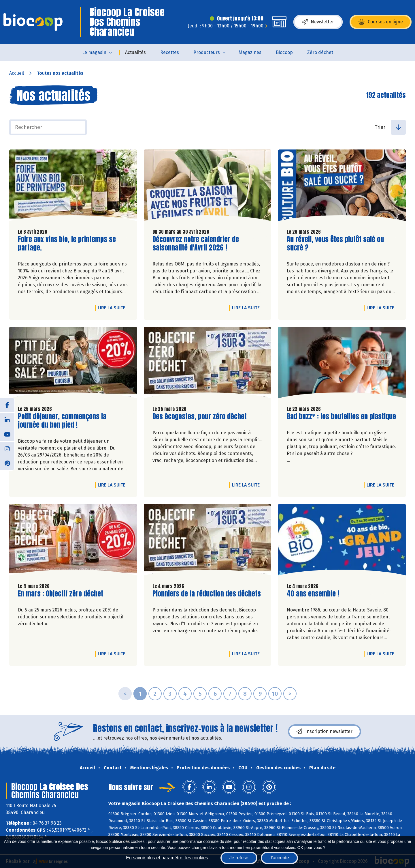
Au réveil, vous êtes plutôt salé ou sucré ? (335, 244)
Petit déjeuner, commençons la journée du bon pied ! (62, 421)
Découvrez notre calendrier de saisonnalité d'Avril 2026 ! (196, 244)
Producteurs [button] (207, 52)
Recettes (170, 52)
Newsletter (318, 22)
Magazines (250, 52)
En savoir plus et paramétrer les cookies (167, 858)
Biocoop (284, 52)
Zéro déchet (320, 52)
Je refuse (239, 858)
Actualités (135, 52)
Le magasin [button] (94, 52)
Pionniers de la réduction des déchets (207, 594)
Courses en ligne (381, 22)
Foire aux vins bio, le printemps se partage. (67, 244)
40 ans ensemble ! (313, 594)
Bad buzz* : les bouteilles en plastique (341, 417)
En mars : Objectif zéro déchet (61, 594)
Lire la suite (113, 308)
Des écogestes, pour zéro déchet (200, 417)
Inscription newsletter (325, 732)
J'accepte (279, 858)
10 (275, 694)
